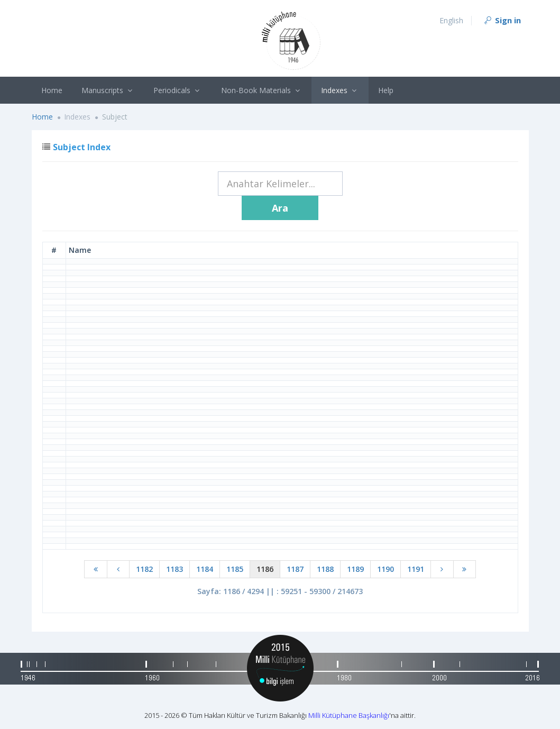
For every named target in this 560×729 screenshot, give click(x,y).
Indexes (340, 90)
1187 (295, 569)
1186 (265, 569)
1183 (175, 569)
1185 (235, 569)
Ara (280, 208)
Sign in (502, 20)
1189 (355, 569)
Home (52, 90)
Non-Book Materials (262, 90)
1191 (416, 569)
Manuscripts (108, 90)
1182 (144, 569)
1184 (205, 569)
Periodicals (178, 90)
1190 (385, 569)
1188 (325, 569)
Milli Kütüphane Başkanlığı (349, 715)
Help (386, 90)
